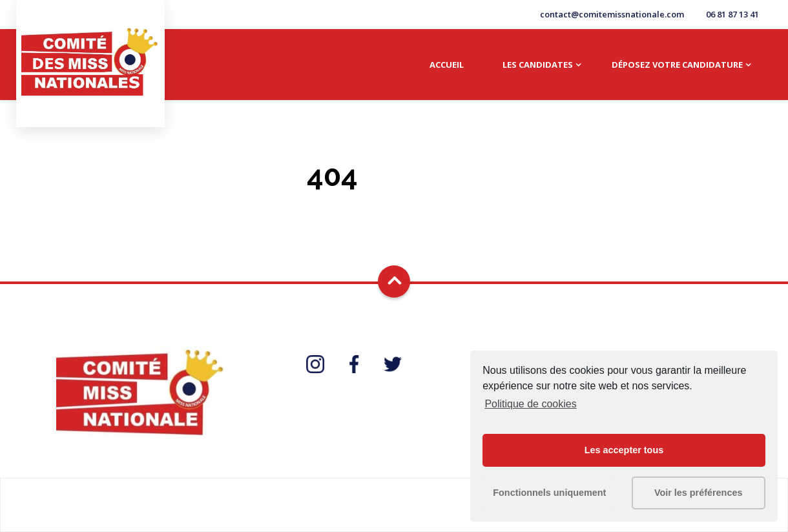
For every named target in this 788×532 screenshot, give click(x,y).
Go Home (394, 209)
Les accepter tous (624, 450)
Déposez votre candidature (677, 65)
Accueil (447, 65)
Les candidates (538, 65)
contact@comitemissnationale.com (612, 14)
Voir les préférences (699, 493)
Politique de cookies (530, 404)
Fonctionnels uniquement (549, 493)
